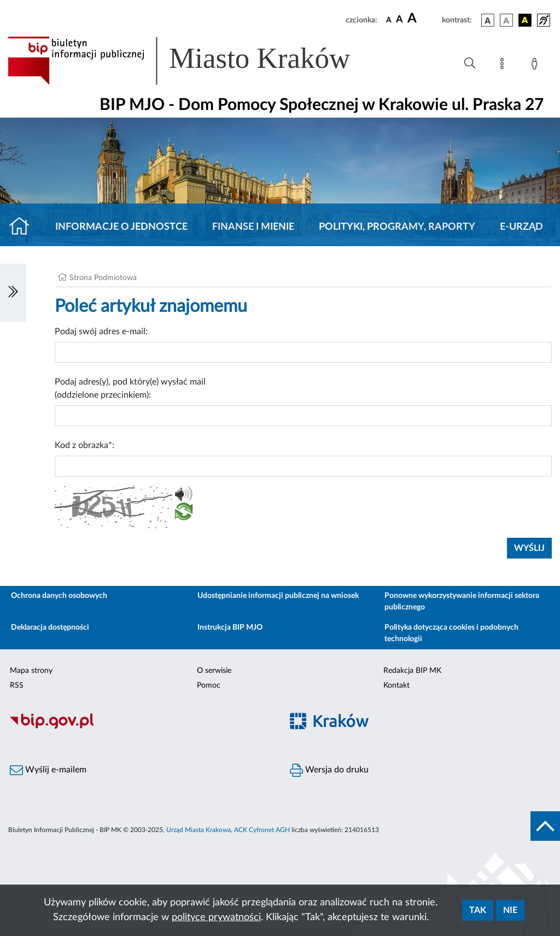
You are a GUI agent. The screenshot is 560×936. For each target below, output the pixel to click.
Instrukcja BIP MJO (230, 627)
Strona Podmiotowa (103, 278)
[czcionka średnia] (399, 20)
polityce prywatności (216, 917)
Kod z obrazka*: (84, 445)
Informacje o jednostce (121, 227)
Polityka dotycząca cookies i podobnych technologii (451, 633)
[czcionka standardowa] (389, 20)
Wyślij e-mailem (48, 770)
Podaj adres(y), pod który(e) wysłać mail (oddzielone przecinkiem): (130, 388)
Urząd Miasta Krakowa (199, 830)
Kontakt (396, 685)
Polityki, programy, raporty (397, 227)
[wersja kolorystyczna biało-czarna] (506, 20)
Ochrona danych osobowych (59, 596)
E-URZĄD (521, 227)
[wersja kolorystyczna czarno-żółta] (525, 20)
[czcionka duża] (423, 19)
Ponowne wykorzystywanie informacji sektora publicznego (462, 601)
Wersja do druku (329, 770)
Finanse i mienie (253, 227)
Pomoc (209, 685)
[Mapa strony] (504, 66)
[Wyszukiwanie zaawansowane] (470, 63)
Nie (510, 910)
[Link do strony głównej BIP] (195, 61)
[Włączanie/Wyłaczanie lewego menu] (13, 293)
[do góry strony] (545, 826)
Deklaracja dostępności (50, 627)
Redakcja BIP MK (412, 671)
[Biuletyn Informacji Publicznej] (140, 727)
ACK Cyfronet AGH (262, 830)
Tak (478, 910)
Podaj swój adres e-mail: (101, 332)
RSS (17, 685)
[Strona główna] (24, 227)
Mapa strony (31, 671)
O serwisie (214, 671)
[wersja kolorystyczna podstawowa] (488, 20)
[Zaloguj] (536, 66)
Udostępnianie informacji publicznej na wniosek (278, 596)
